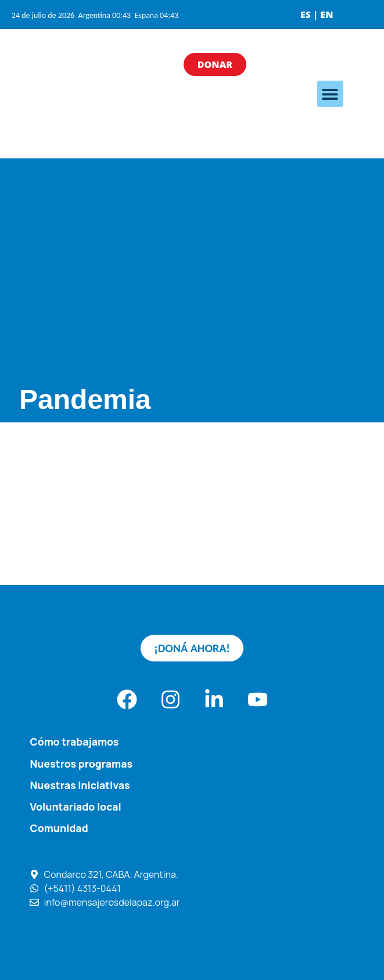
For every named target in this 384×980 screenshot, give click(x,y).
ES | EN (317, 15)
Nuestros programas (82, 764)
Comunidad (59, 828)
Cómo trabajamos (75, 742)
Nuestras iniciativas (80, 785)
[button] (330, 94)
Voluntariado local (76, 807)
